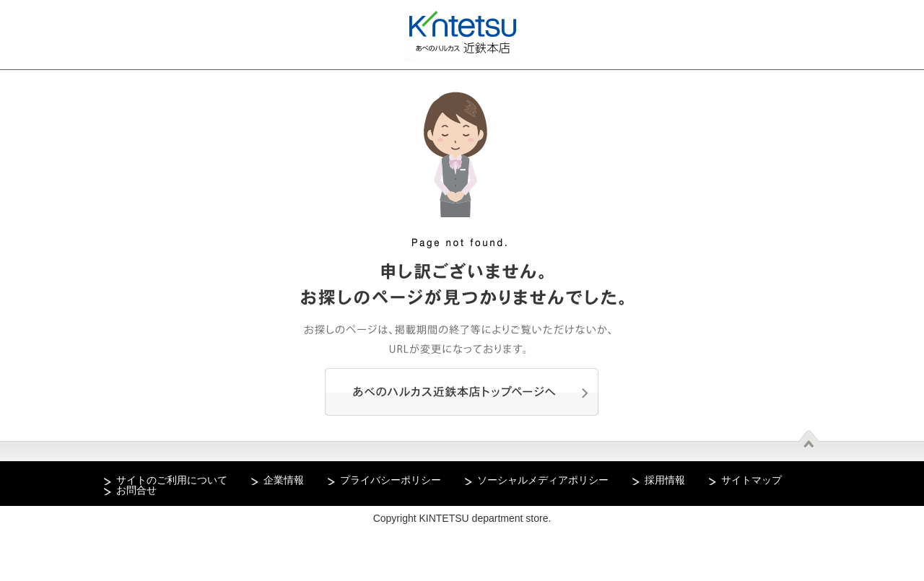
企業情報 (284, 480)
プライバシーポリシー (391, 480)
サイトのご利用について (172, 480)
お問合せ (136, 490)
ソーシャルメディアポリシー (543, 480)
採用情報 (665, 480)
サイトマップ (751, 480)
